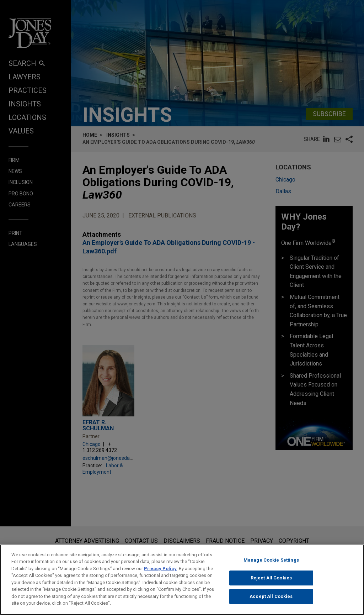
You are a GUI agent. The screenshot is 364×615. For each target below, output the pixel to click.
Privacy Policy (160, 574)
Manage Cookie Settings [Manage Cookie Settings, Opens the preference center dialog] (271, 565)
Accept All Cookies (271, 601)
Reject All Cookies (271, 583)
